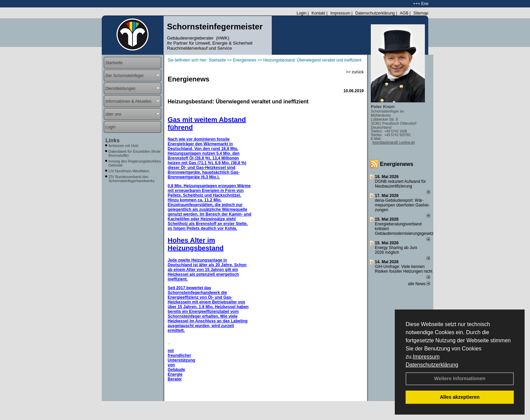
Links (113, 140)
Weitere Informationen (460, 378)
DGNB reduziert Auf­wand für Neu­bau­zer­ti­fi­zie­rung (400, 184)
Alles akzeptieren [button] (460, 397)
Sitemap (421, 13)
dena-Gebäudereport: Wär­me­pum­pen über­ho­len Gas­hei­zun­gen (402, 205)
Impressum (426, 357)
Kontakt (319, 13)
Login (301, 13)
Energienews (397, 164)
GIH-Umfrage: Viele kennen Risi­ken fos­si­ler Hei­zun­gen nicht (404, 269)
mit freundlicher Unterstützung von (181, 358)
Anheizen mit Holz (124, 146)
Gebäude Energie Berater (176, 374)
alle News (419, 284)
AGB (404, 13)
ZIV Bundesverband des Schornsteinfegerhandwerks (131, 179)
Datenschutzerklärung (432, 365)
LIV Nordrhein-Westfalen (129, 171)
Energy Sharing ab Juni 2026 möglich (396, 250)
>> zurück (355, 72)
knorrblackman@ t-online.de (394, 142)
